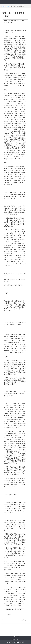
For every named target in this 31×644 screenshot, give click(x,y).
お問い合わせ (16, 637)
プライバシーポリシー (16, 639)
